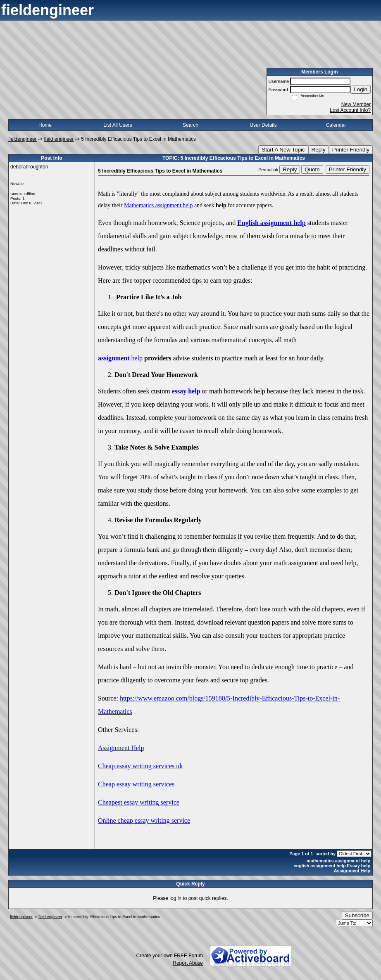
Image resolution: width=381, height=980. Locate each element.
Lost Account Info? (350, 110)
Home (45, 125)
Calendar (336, 125)
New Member (356, 104)
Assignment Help (352, 871)
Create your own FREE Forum (170, 956)
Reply (319, 150)
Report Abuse (188, 963)
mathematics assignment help (338, 861)
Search (190, 125)
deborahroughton (29, 167)
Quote (312, 169)
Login (361, 89)
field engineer (59, 139)
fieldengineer (23, 139)
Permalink (268, 170)
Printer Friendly (351, 150)
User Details (263, 125)
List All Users (118, 125)
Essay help (359, 866)
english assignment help (320, 866)
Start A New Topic (283, 150)
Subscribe (357, 915)
